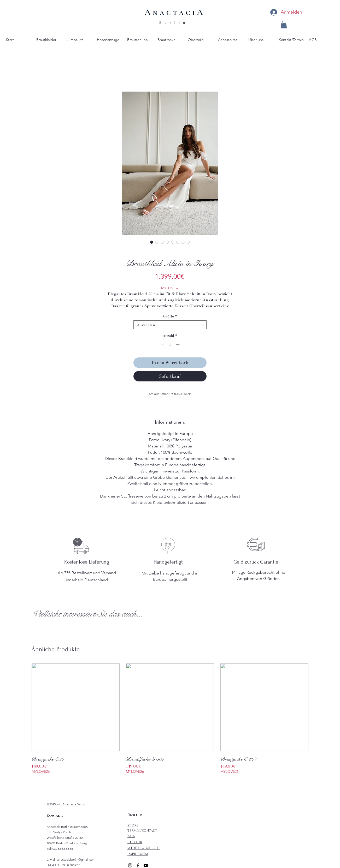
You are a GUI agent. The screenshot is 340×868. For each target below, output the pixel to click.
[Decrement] (162, 344)
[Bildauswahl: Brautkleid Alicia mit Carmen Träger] (162, 242)
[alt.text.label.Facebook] (138, 865)
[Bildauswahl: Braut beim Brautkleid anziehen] (173, 242)
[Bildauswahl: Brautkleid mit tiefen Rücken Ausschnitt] (178, 242)
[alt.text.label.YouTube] (146, 865)
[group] (170, 722)
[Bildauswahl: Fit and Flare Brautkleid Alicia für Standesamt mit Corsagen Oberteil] (167, 242)
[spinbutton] (170, 344)
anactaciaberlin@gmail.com (76, 860)
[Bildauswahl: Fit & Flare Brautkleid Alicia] (152, 242)
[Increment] (178, 344)
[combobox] (170, 325)
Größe (170, 316)
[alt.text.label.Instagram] (130, 865)
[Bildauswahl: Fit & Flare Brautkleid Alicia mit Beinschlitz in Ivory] (183, 242)
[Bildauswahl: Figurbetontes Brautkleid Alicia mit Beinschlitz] (157, 242)
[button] (284, 25)
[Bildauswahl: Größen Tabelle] (188, 242)
